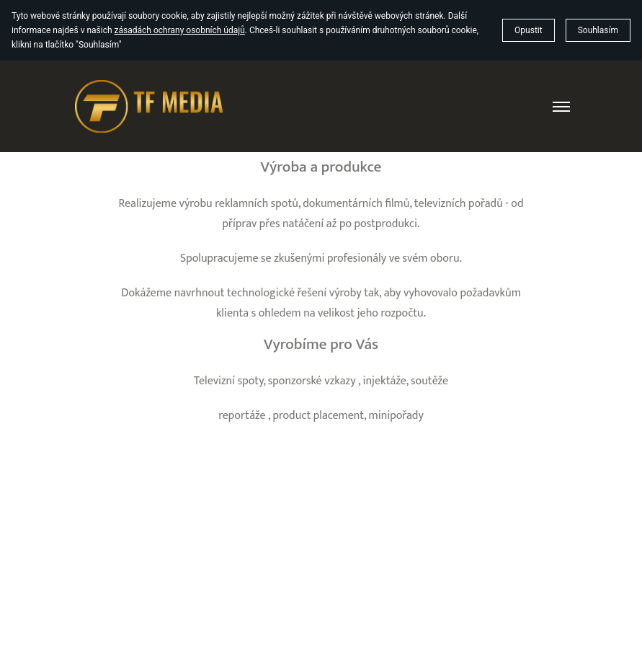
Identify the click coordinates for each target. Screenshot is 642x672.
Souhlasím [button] (598, 30)
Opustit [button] (529, 30)
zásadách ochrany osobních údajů (180, 30)
